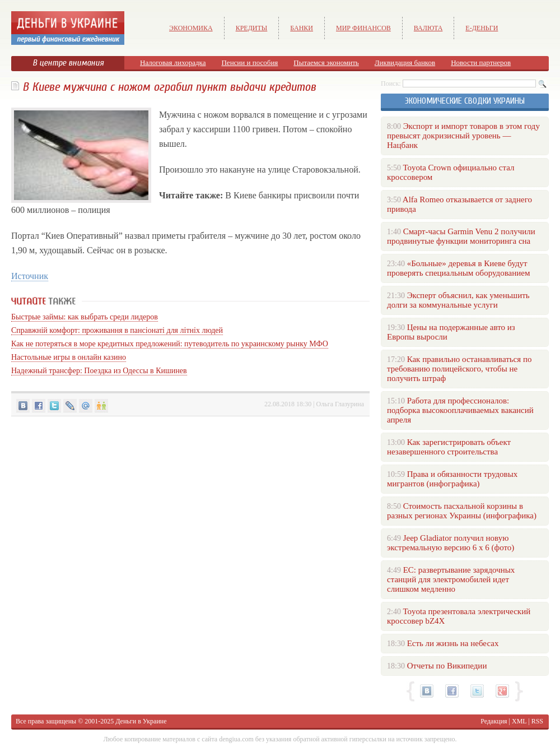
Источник (30, 276)
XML (519, 721)
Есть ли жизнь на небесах (453, 643)
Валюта (428, 28)
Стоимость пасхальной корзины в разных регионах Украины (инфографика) (462, 511)
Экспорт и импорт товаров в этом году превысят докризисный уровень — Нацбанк (463, 136)
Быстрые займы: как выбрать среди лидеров (85, 317)
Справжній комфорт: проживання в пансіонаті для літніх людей (117, 330)
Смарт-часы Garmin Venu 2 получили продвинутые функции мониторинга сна (461, 236)
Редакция (494, 721)
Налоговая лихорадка (173, 62)
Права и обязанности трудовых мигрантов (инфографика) (452, 479)
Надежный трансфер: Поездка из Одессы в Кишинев (99, 371)
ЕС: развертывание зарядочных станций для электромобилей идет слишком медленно (451, 579)
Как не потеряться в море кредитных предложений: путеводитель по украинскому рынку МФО (170, 344)
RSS (537, 721)
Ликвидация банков (405, 62)
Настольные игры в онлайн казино (69, 357)
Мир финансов (363, 28)
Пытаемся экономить (326, 62)
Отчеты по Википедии (447, 666)
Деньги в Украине (141, 721)
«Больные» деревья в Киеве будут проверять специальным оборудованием (458, 268)
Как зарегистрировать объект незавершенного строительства (449, 447)
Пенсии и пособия (249, 62)
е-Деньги (482, 28)
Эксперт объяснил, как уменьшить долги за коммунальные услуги (458, 300)
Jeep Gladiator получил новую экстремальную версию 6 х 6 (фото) (451, 543)
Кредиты (252, 28)
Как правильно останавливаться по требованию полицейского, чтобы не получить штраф (459, 369)
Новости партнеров (481, 62)
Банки (302, 28)
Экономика (191, 28)
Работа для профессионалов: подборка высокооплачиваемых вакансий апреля (460, 410)
